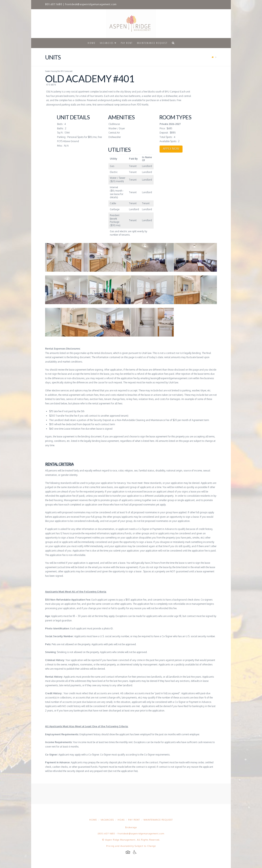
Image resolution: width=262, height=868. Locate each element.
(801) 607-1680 (106, 834)
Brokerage (131, 827)
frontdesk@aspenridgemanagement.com (91, 4)
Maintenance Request (158, 820)
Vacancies (107, 820)
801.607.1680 (54, 4)
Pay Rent (134, 820)
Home (93, 820)
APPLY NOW (171, 149)
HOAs (121, 820)
